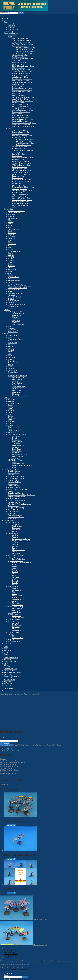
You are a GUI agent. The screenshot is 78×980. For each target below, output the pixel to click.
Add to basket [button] (12, 795)
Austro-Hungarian (18, 599)
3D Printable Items (14, 641)
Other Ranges (9, 520)
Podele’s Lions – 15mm (24, 53)
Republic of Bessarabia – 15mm (23, 119)
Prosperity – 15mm (18, 103)
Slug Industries (13, 640)
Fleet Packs (12, 214)
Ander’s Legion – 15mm (20, 99)
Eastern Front (13, 484)
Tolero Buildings (18, 383)
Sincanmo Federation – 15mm (22, 88)
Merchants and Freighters (16, 304)
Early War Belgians (19, 559)
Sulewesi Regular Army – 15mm (23, 59)
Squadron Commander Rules (22, 563)
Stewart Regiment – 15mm (21, 42)
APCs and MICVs (18, 464)
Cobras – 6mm (17, 156)
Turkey (10, 249)
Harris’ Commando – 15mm (21, 92)
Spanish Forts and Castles (17, 500)
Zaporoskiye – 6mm (19, 154)
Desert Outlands (17, 456)
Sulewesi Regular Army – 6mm (22, 150)
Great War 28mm (14, 533)
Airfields (11, 491)
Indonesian (12, 361)
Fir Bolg (11, 31)
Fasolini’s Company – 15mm (26, 48)
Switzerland (12, 244)
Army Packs (12, 401)
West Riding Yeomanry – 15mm (23, 44)
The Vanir (11, 26)
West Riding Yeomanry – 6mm (22, 136)
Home (6, 18)
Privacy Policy (5, 939)
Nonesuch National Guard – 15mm (24, 97)
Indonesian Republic (15, 297)
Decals (14, 585)
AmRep (11, 346)
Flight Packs (16, 564)
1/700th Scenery (13, 614)
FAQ (6, 918)
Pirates (10, 264)
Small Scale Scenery (11, 469)
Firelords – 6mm (18, 178)
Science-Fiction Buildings (17, 517)
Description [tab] (8, 718)
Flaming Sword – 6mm (20, 167)
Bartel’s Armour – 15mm (20, 117)
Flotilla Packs (13, 216)
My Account (8, 920)
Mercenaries (16, 528)
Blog (6, 20)
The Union (16, 524)
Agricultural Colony (19, 378)
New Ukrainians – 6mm (20, 194)
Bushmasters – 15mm (19, 95)
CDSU (10, 352)
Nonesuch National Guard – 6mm (23, 187)
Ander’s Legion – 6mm (20, 189)
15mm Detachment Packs (21, 39)
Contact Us (8, 643)
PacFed (11, 356)
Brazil (10, 231)
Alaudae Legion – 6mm (20, 147)
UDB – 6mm (16, 183)
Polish (10, 359)
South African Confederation (18, 288)
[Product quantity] (9, 711)
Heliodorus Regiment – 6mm (22, 170)
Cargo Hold (16, 321)
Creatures (11, 341)
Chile (10, 242)
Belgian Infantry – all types (21, 539)
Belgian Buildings (14, 488)
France (10, 224)
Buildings (15, 531)
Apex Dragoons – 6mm (20, 169)
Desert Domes (17, 390)
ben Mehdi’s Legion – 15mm (22, 108)
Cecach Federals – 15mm (24, 50)
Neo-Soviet (12, 295)
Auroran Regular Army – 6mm (22, 200)
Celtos (6, 22)
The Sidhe (11, 24)
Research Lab (17, 315)
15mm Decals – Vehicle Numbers (23, 126)
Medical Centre (17, 317)
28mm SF (7, 310)
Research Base (17, 392)
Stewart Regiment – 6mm (21, 134)
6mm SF (7, 398)
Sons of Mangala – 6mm (20, 172)
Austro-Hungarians (18, 630)
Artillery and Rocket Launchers (22, 466)
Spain (10, 246)
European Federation (15, 284)
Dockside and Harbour (15, 493)
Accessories (12, 269)
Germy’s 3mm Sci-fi (15, 522)
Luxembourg (12, 236)
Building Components (15, 330)
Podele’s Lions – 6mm (24, 145)
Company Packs (13, 403)
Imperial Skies (9, 209)
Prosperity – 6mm (18, 192)
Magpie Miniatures (14, 619)
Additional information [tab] (12, 720)
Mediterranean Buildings (16, 478)
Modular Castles (13, 506)
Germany (11, 222)
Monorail (15, 381)
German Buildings (14, 486)
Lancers (15, 548)
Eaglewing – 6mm (18, 176)
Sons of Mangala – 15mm (21, 81)
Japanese (11, 299)
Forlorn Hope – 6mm (19, 137)
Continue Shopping (6, 715)
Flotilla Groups (17, 625)
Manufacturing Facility (20, 324)
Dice (14, 636)
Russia (10, 225)
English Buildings (14, 471)
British (10, 279)
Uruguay (11, 255)
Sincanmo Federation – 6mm (22, 180)
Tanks (14, 462)
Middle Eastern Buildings (16, 477)
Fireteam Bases (13, 372)
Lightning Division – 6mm (21, 161)
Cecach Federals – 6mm (24, 141)
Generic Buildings (18, 618)
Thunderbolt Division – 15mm (22, 72)
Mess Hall (15, 323)
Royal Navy (16, 627)
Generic (11, 268)
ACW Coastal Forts (15, 502)
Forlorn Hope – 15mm (19, 46)
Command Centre (18, 313)
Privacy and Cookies (11, 925)
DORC (14, 438)
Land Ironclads (13, 586)
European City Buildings (16, 508)
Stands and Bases (18, 638)
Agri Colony (16, 436)
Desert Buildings (18, 379)
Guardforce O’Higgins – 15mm (22, 101)
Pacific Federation (14, 290)
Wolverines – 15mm (19, 68)
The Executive (17, 526)
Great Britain (12, 218)
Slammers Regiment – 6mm (21, 132)
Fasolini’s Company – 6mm (25, 139)
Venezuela (11, 262)
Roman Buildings (14, 509)
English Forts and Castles (16, 497)
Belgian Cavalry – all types (21, 541)
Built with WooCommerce (18, 939)
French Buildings (14, 480)
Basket (6, 652)
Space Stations (13, 306)
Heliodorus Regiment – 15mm (22, 79)
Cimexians (12, 368)
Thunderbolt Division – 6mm (22, 163)
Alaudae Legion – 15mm (20, 55)
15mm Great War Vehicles (17, 555)
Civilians (15, 546)
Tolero (10, 367)
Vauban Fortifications (15, 515)
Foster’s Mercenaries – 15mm (22, 90)
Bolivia (11, 258)
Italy (10, 247)
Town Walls (16, 444)
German (11, 282)
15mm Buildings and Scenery (18, 376)
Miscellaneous (13, 332)
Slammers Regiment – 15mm (22, 40)
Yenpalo (11, 365)
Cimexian (11, 302)
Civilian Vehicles (14, 370)
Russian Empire (17, 596)
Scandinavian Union (15, 251)
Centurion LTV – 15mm (20, 121)
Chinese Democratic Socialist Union (20, 286)
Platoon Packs (13, 343)
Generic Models (17, 605)
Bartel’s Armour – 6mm (20, 205)
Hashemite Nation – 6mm (21, 202)
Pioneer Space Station (15, 312)
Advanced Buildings (19, 387)
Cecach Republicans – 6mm (25, 143)
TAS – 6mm (16, 152)
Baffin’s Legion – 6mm (20, 196)
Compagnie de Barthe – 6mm (22, 174)
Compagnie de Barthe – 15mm (22, 83)
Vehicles (11, 328)
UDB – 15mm (17, 94)
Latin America (13, 513)
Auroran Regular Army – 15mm (23, 110)
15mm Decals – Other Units (21, 125)
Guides (14, 552)
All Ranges (8, 650)
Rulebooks (12, 275)
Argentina (11, 238)
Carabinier (16, 542)
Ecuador (11, 253)
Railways (11, 475)
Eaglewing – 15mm (19, 84)
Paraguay (11, 257)
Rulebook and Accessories (17, 211)
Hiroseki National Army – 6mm (23, 158)
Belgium (11, 235)
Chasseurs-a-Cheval (19, 550)
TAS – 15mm (17, 61)
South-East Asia (13, 511)
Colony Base (16, 389)
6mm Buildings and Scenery (17, 434)
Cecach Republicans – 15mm (26, 51)
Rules (10, 337)
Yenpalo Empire (13, 301)
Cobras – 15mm (17, 64)
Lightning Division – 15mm (21, 70)
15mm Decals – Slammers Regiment (24, 123)
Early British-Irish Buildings (17, 489)
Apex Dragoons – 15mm (20, 77)
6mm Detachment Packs (20, 130)
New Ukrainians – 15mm (20, 105)
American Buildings (15, 482)
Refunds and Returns (11, 923)
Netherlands (12, 233)
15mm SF (7, 334)
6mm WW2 (12, 557)
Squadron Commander (15, 561)
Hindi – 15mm (17, 114)
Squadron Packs (13, 277)
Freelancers (16, 530)
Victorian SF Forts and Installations (20, 504)
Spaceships (8, 273)
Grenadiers (16, 544)
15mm (10, 37)
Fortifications (17, 385)
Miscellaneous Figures (15, 339)
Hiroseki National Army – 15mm (23, 66)
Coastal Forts (17, 616)
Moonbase (16, 394)
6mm (10, 128)
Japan (10, 227)
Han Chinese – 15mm (19, 57)
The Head (15, 319)
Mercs (10, 423)
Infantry (11, 429)
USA (10, 220)
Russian (15, 629)
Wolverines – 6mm (18, 159)
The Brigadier (13, 335)
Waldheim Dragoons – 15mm (22, 73)
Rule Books (16, 623)
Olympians (16, 603)
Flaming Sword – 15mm (20, 75)
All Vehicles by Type (15, 460)
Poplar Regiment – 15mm (21, 116)
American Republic (14, 280)
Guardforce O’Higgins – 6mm (22, 191)
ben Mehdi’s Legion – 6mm (21, 198)
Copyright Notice (10, 922)
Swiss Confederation (15, 293)
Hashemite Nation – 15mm (21, 112)
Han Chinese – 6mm (19, 148)
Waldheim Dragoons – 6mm (21, 165)
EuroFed (11, 350)
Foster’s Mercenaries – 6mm (21, 181)
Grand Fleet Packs (14, 213)
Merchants (12, 266)
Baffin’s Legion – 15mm (20, 106)
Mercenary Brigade (14, 363)
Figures (11, 326)
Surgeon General (14, 632)
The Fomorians (13, 29)
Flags (10, 271)
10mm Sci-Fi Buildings (16, 607)
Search (21, 13)
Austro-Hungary (13, 229)
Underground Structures (20, 455)
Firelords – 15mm (18, 86)
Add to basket (5, 713)
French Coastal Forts (15, 499)
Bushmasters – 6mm (19, 185)
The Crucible (12, 35)
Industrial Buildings (15, 473)
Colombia (11, 260)
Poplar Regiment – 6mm (20, 203)
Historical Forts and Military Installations (22, 495)
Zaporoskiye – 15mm (19, 62)
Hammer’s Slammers (11, 33)
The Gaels (11, 28)
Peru (10, 240)
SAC (10, 354)
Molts (14, 207)
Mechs (10, 427)
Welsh (10, 291)
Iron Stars (11, 621)
